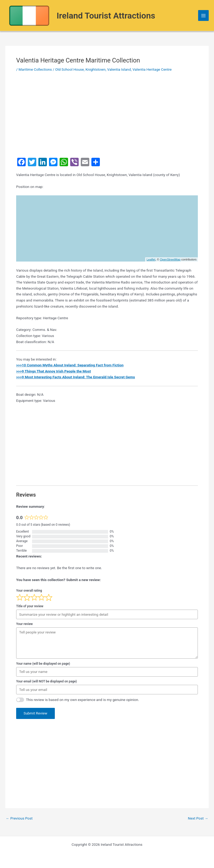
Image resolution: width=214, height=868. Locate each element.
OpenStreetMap (170, 259)
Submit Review (35, 713)
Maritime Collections (35, 69)
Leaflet (151, 259)
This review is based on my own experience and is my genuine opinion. (83, 700)
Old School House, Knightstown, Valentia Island (93, 69)
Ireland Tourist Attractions (106, 16)
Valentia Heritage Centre (152, 69)
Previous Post (19, 818)
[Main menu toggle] (204, 15)
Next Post (198, 818)
